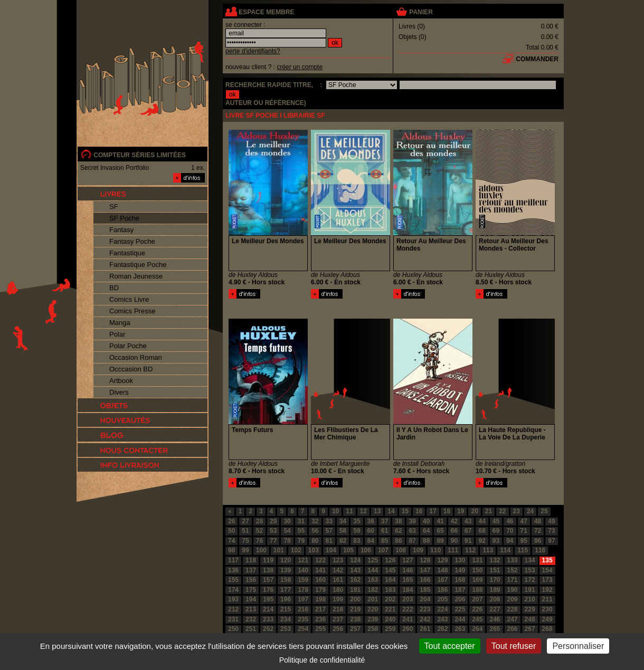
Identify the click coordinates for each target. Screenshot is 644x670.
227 (495, 609)
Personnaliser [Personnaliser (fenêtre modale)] (578, 646)
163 (373, 580)
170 (495, 580)
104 (331, 550)
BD (114, 288)
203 (408, 599)
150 (477, 570)
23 (517, 511)
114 (505, 550)
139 (286, 570)
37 (385, 521)
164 (390, 580)
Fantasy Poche (132, 241)
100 (261, 550)
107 (383, 550)
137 (251, 570)
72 (538, 531)
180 (338, 590)
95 (524, 541)
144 (373, 570)
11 (349, 511)
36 (371, 521)
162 (355, 580)
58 (343, 531)
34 (343, 521)
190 (513, 590)
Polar (117, 334)
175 (251, 590)
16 (419, 511)
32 (315, 521)
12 (363, 511)
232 (251, 619)
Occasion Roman (136, 357)
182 (373, 590)
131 (477, 560)
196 (286, 599)
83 (357, 541)
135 (547, 560)
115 (523, 550)
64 (426, 531)
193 (233, 599)
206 (460, 599)
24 (530, 511)
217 (320, 609)
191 (530, 590)
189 (495, 590)
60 (371, 531)
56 (315, 531)
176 (268, 590)
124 (355, 560)
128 (425, 560)
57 (329, 531)
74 (231, 541)
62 (398, 531)
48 (538, 521)
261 (425, 629)
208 (495, 599)
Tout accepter (450, 646)
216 (303, 609)
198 (320, 599)
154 (547, 570)
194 (251, 599)
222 (408, 609)
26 (231, 521)
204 (425, 599)
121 (303, 560)
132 (495, 560)
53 (273, 531)
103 (314, 550)
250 (233, 629)
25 (544, 511)
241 (408, 619)
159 (303, 580)
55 (301, 531)
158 (286, 580)
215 (286, 609)
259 (390, 629)
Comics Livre (129, 299)
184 (408, 590)
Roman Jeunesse (136, 276)
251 (251, 629)
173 (547, 580)
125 (373, 560)
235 (303, 619)
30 (287, 521)
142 (338, 570)
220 (373, 609)
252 (268, 629)
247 (513, 619)
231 (233, 619)
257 (355, 629)
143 (355, 570)
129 (442, 560)
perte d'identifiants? (253, 51)
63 (413, 531)
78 (287, 541)
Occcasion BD (131, 369)
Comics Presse (132, 311)
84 (371, 541)
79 (301, 541)
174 (233, 590)
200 (355, 599)
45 (496, 521)
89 (440, 541)
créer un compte (300, 67)
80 (315, 541)
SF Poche (124, 218)
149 (460, 570)
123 (338, 560)
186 (442, 590)
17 (433, 511)
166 (425, 580)
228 (513, 609)
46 (510, 521)
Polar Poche (128, 346)
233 (268, 619)
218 (338, 609)
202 (390, 599)
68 (482, 531)
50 (231, 531)
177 (286, 590)
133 (513, 560)
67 (468, 531)
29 (273, 521)
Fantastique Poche (138, 265)
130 (460, 560)
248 (530, 619)
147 (425, 570)
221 (390, 609)
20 (474, 511)
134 (530, 560)
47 (524, 521)
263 (460, 629)
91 (468, 541)
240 (390, 619)
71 (524, 531)
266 (513, 629)
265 (495, 629)
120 (286, 560)
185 (425, 590)
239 (373, 619)
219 (355, 609)
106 (366, 550)
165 (408, 580)
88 (426, 541)
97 (551, 541)
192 (547, 590)
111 (453, 550)
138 (268, 570)
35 (357, 521)
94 (510, 541)
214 (268, 609)
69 (496, 531)
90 (454, 541)
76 (259, 541)
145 (390, 570)
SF (114, 207)
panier (421, 12)
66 (454, 531)
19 (461, 511)
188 (477, 590)
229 (530, 609)
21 (489, 511)
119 (268, 560)
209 (513, 599)
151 (495, 570)
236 (320, 619)
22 (502, 511)
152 (513, 570)
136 (233, 570)
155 (233, 580)
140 (303, 570)
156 (251, 580)
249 (547, 619)
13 (377, 511)
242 (425, 619)
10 (335, 511)
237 (338, 619)
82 (343, 541)
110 (435, 550)
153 (530, 570)
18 (447, 511)
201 (373, 599)
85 (385, 541)
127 (408, 560)
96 (538, 541)
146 (408, 570)
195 (268, 599)
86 (398, 541)
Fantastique (127, 253)
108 (401, 550)
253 (286, 629)
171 (513, 580)
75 (245, 541)
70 (510, 531)
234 (286, 619)
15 (405, 511)
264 (477, 629)
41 (440, 521)
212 (233, 609)
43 (468, 521)
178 (303, 590)
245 (477, 619)
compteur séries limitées (140, 155)
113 (488, 550)
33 (329, 521)
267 (530, 629)
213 (251, 609)
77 (273, 541)
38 (398, 521)
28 (259, 521)
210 (530, 599)
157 (268, 580)
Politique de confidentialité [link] (322, 660)
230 (547, 609)
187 (460, 590)
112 (470, 550)
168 (460, 580)
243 (442, 619)
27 (245, 521)
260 (408, 629)
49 (551, 521)
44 (482, 521)
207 (477, 599)
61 (385, 531)
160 (320, 580)
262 (442, 629)
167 (442, 580)
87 (413, 541)
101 (279, 550)
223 (425, 609)
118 (251, 560)
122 (320, 560)
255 (320, 629)
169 (477, 580)
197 (303, 599)
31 (301, 521)
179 (320, 590)
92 (482, 541)
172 (530, 580)
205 (442, 599)
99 (245, 550)
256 (338, 629)
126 (390, 560)
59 (357, 531)
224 (442, 609)
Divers (119, 392)
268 (547, 629)
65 (440, 531)
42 (454, 521)
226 (477, 609)
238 (355, 619)
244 (460, 619)
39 (413, 521)
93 (496, 541)
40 (426, 521)
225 (460, 609)
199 (338, 599)
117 (233, 560)
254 (303, 629)
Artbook (121, 381)
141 (320, 570)
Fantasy (121, 230)
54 (287, 531)
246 (495, 619)
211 (547, 599)
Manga (120, 323)
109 (418, 550)
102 (296, 550)
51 (245, 531)
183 (390, 590)
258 (373, 629)
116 (540, 550)
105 (348, 550)
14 (391, 511)
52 (259, 531)
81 (329, 541)
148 (442, 570)
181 (355, 590)
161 (338, 580)
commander (537, 59)
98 (231, 550)
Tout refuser (514, 646)
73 (551, 531)
